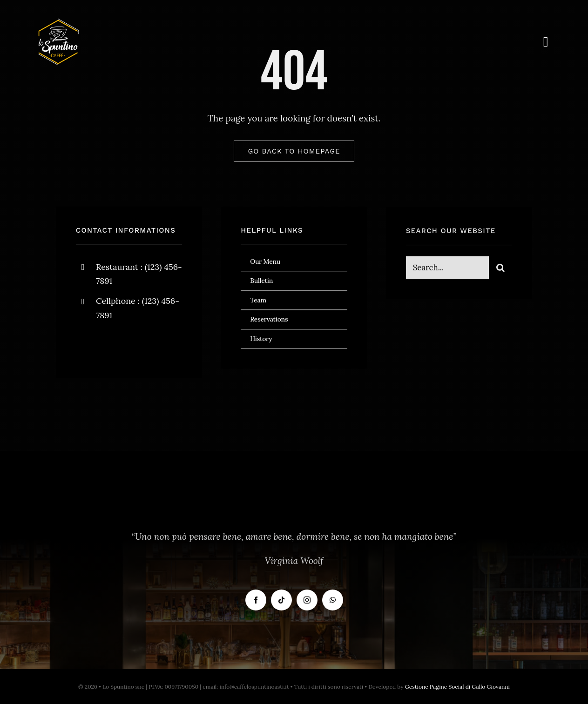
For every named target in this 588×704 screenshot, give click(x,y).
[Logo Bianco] (59, 23)
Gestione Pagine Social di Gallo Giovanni (457, 687)
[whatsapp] (333, 600)
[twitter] (112, 345)
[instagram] (138, 345)
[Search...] (448, 268)
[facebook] (86, 345)
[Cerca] (500, 268)
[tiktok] (281, 600)
